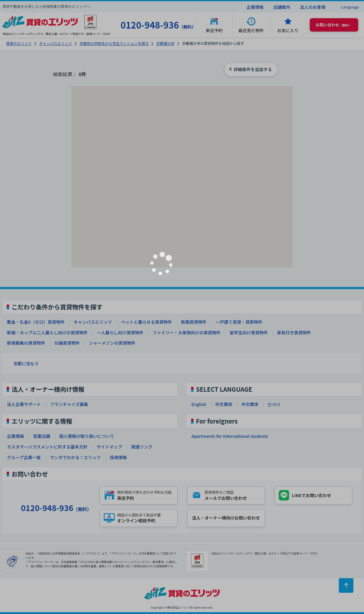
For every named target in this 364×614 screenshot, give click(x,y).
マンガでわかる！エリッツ (75, 457)
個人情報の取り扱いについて (87, 436)
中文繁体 (250, 404)
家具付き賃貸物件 (294, 333)
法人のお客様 (313, 7)
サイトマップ (109, 447)
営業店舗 (42, 436)
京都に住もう (26, 363)
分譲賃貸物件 (67, 343)
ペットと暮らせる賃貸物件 (147, 322)
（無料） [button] (333, 25)
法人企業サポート (24, 404)
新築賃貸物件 (194, 322)
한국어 (274, 404)
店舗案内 (282, 7)
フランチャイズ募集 (69, 404)
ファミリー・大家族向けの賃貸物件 (187, 333)
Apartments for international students (230, 436)
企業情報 (255, 7)
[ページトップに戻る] (346, 585)
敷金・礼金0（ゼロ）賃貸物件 (36, 322)
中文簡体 (224, 404)
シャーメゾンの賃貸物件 (112, 343)
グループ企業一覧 (24, 457)
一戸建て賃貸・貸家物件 (239, 322)
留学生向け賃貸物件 (249, 333)
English (199, 404)
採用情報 (118, 457)
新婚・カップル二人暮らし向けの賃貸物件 (47, 333)
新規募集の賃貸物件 (26, 343)
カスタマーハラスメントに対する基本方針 (47, 447)
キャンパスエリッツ (93, 322)
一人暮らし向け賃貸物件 (120, 333)
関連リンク (142, 447)
